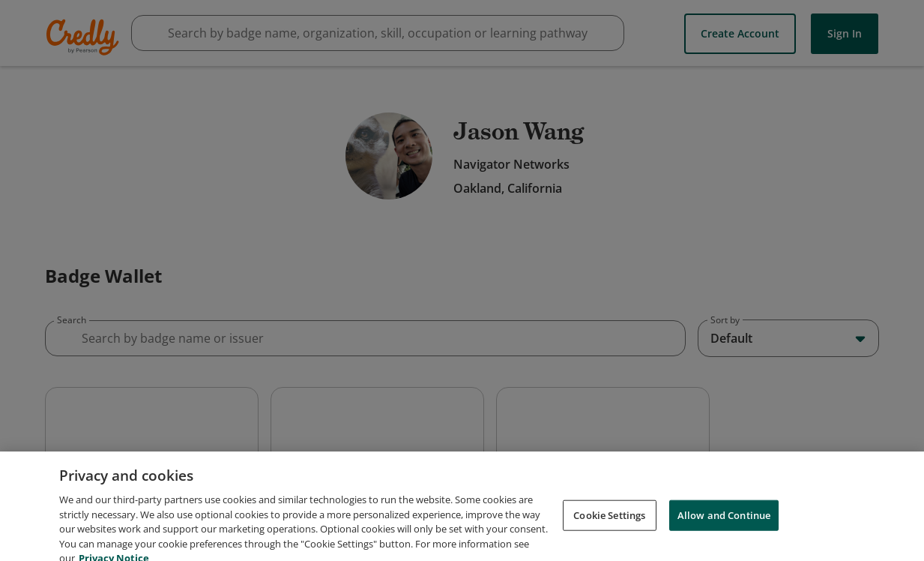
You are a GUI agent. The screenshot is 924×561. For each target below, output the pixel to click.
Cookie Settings (609, 543)
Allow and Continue (724, 543)
